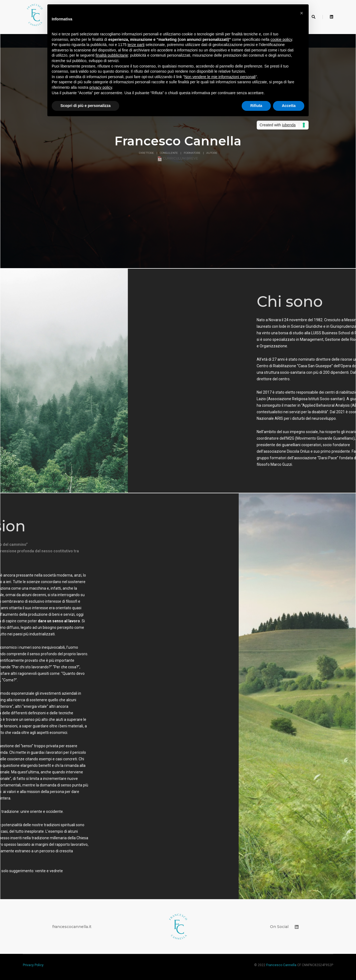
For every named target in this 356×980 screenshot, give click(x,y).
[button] (302, 13)
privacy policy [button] (101, 87)
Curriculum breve (178, 152)
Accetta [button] (289, 106)
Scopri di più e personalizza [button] (85, 106)
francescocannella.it (72, 920)
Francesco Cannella (281, 958)
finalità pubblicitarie (112, 55)
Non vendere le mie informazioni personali (220, 77)
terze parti (136, 45)
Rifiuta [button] (256, 106)
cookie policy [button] (281, 39)
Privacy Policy (33, 958)
